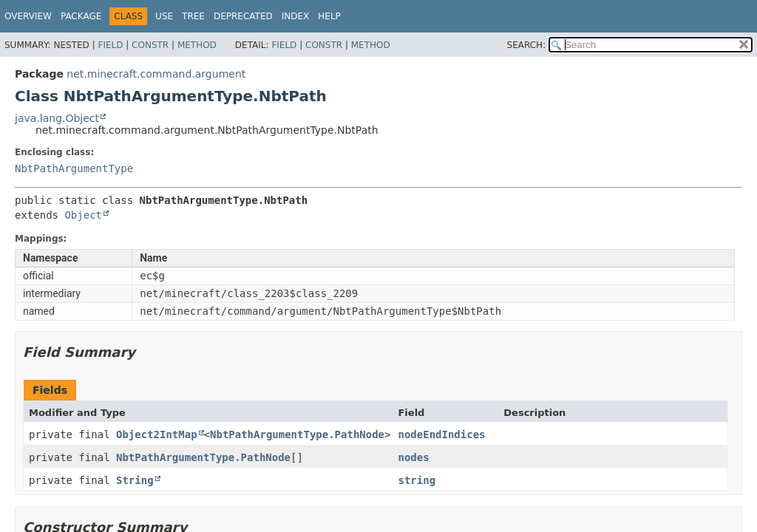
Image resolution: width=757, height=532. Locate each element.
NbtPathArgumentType (74, 168)
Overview (28, 16)
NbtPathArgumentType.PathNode (297, 434)
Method (197, 45)
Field (110, 45)
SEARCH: (527, 45)
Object (83, 215)
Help (329, 16)
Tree (193, 16)
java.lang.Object (57, 118)
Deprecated (243, 16)
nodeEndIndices (441, 434)
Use (164, 16)
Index (296, 16)
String (135, 480)
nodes (413, 457)
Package (81, 16)
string (417, 480)
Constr (150, 45)
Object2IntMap (157, 434)
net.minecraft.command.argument (156, 74)
